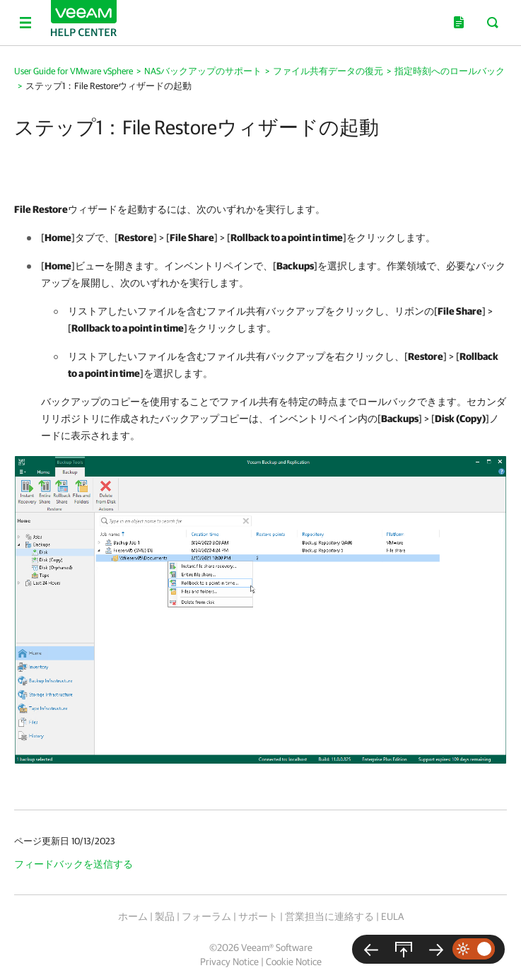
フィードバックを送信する (74, 864)
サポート (258, 916)
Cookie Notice (294, 962)
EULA (392, 916)
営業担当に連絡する (329, 916)
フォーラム (206, 916)
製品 (165, 916)
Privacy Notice (229, 962)
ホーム (133, 916)
